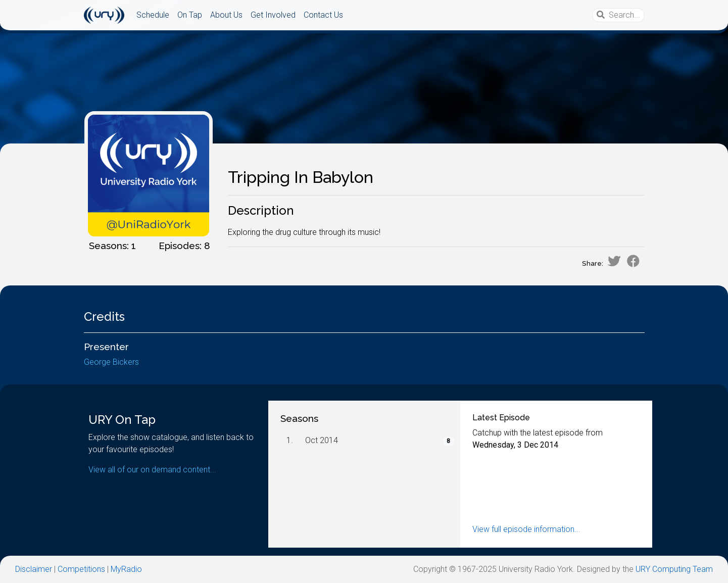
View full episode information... (526, 529)
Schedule (153, 15)
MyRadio (126, 569)
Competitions (81, 569)
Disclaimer (34, 569)
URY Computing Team (674, 569)
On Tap (190, 15)
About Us (226, 15)
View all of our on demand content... (152, 470)
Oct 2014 (322, 440)
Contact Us (323, 15)
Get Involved (273, 15)
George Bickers (111, 362)
